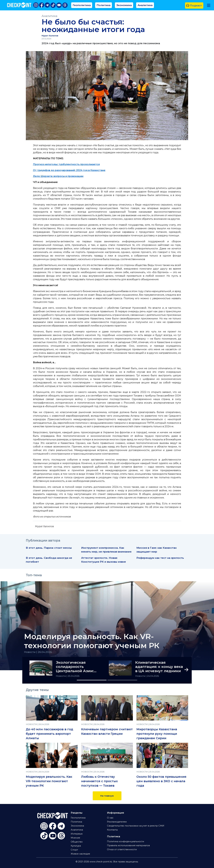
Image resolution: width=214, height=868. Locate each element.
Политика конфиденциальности (126, 841)
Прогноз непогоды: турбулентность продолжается (66, 164)
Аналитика (145, 5)
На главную (107, 796)
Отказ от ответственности (122, 849)
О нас (110, 818)
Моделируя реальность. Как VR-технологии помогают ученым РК (92, 641)
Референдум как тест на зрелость (160, 558)
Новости (61, 676)
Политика (104, 5)
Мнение (75, 838)
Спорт (74, 850)
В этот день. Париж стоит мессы (49, 548)
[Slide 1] (92, 680)
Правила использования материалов (128, 845)
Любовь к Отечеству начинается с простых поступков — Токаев (99, 781)
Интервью (77, 834)
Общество (77, 842)
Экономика (124, 5)
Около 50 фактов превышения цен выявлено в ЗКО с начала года (161, 781)
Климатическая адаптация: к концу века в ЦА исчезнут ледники (159, 667)
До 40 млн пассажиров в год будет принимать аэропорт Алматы (49, 734)
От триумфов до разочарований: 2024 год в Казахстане (69, 170)
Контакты (112, 830)
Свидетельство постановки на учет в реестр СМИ (136, 826)
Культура (76, 846)
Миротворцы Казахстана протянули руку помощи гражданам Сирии (157, 734)
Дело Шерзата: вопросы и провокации (58, 176)
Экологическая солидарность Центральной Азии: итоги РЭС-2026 (75, 667)
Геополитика (82, 5)
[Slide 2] (122, 680)
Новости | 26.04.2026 (38, 652)
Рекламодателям (117, 822)
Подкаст (194, 5)
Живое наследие (80, 854)
